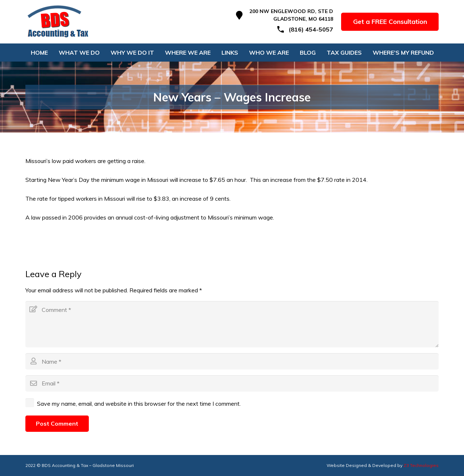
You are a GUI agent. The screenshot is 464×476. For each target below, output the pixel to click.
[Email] (232, 383)
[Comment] (232, 324)
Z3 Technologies (421, 465)
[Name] (232, 361)
